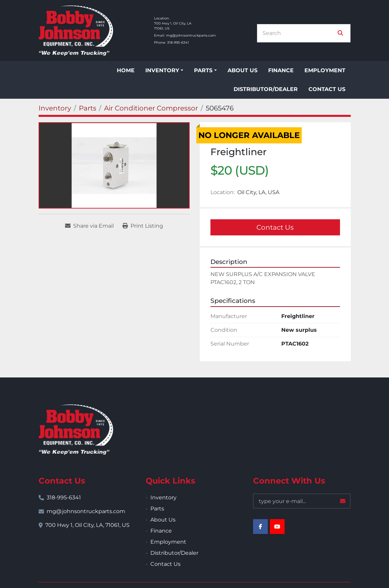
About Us (242, 70)
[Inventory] (55, 108)
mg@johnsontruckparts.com (191, 35)
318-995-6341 (178, 42)
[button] (164, 71)
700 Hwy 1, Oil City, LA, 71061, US (87, 525)
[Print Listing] (143, 226)
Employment (325, 70)
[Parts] (88, 108)
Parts (203, 70)
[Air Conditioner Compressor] (151, 108)
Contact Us (327, 89)
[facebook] (260, 527)
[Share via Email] (89, 226)
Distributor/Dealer (266, 89)
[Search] (299, 33)
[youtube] (277, 527)
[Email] (302, 501)
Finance (281, 70)
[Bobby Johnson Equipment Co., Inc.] (76, 429)
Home (126, 70)
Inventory (162, 70)
